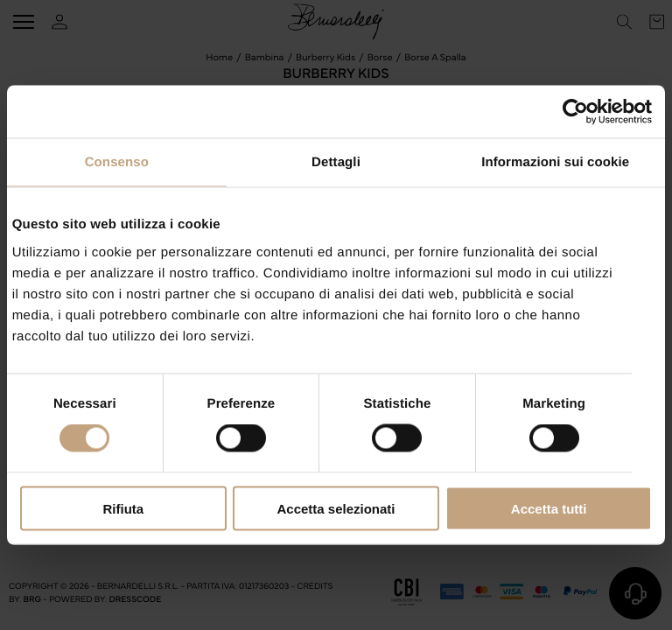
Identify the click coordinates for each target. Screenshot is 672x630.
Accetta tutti (549, 508)
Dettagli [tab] (336, 162)
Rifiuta (123, 508)
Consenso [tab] (117, 162)
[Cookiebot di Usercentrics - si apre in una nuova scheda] (575, 112)
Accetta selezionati (336, 508)
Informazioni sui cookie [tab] (555, 162)
